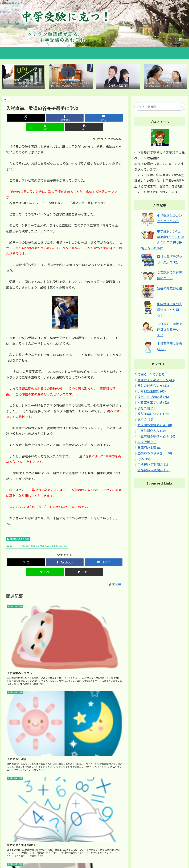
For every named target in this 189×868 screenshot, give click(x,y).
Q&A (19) (144, 459)
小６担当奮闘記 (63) (152, 392)
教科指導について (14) (153, 414)
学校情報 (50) (147, 443)
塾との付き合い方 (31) (153, 386)
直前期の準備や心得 (18, 530)
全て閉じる (157, 375)
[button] (104, 119)
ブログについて (177, 852)
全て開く (141, 375)
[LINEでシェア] (84, 119)
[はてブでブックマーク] (65, 119)
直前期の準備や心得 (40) (155, 426)
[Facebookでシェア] (45, 119)
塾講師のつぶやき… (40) (155, 454)
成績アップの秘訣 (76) (153, 398)
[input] (160, 107)
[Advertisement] (65, 717)
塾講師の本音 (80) (150, 448)
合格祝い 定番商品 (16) (153, 465)
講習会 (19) (145, 420)
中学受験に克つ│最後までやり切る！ (170, 310)
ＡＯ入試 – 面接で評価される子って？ (170, 330)
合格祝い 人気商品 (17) (153, 471)
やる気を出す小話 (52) (153, 403)
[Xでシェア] (25, 119)
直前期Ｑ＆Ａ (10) (153, 431)
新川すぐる (14, 803)
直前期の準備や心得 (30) (158, 437)
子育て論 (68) (147, 409)
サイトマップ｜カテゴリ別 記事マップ (144, 852)
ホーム (116, 852)
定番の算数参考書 (170, 289)
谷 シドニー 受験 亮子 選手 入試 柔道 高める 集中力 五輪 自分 (37, 537)
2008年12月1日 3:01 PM (19, 808)
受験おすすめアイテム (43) (156, 381)
